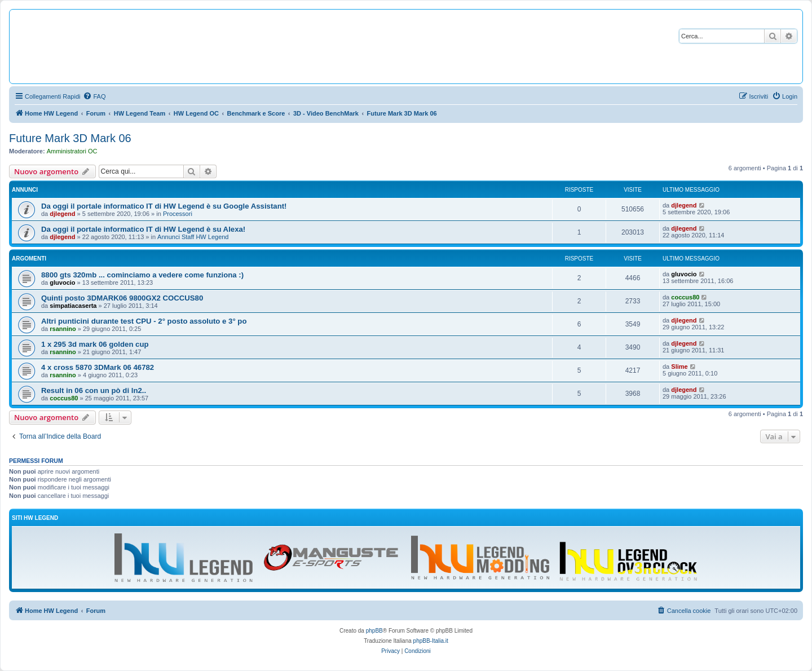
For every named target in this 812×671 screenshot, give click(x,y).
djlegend (62, 214)
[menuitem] (94, 96)
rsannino (63, 329)
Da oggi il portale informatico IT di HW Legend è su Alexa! (143, 229)
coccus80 (685, 297)
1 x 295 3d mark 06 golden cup (95, 344)
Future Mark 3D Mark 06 (70, 138)
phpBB (374, 631)
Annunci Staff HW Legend (193, 237)
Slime (679, 367)
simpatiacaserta (73, 306)
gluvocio (62, 282)
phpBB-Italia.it (431, 641)
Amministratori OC (72, 151)
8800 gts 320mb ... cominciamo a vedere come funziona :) (142, 275)
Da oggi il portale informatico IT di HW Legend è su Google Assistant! (164, 206)
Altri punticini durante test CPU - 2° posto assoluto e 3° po (144, 321)
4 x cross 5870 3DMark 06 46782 (98, 367)
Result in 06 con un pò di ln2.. (94, 390)
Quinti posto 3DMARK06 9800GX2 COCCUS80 (122, 298)
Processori (178, 214)
